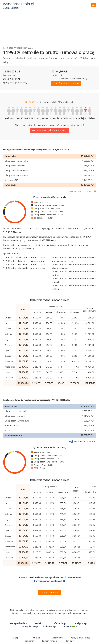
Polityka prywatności (81, 638)
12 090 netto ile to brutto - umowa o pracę (24, 264)
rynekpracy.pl (80, 623)
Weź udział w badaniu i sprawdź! (50, 130)
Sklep (16, 638)
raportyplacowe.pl (29, 627)
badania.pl (50, 627)
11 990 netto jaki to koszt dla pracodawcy (24, 261)
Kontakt (37, 638)
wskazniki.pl (70, 627)
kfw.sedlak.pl (60, 623)
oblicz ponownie (49, 592)
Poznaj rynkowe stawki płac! (48, 581)
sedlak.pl (39, 623)
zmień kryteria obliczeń (66, 83)
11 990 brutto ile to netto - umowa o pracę (24, 258)
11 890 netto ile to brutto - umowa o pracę (24, 268)
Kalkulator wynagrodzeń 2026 (18, 48)
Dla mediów (57, 638)
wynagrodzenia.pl (19, 623)
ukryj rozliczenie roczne (80, 191)
